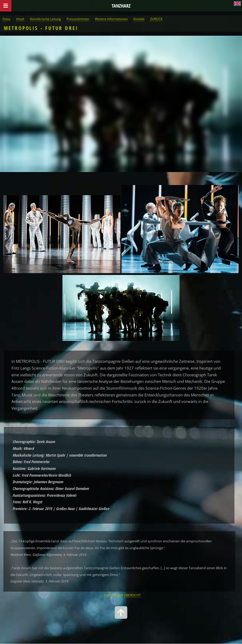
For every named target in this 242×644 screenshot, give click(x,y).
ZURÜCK (156, 19)
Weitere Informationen (111, 19)
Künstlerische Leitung (45, 19)
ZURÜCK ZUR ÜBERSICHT (122, 595)
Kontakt (139, 19)
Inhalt (20, 19)
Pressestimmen (78, 19)
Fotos (7, 19)
